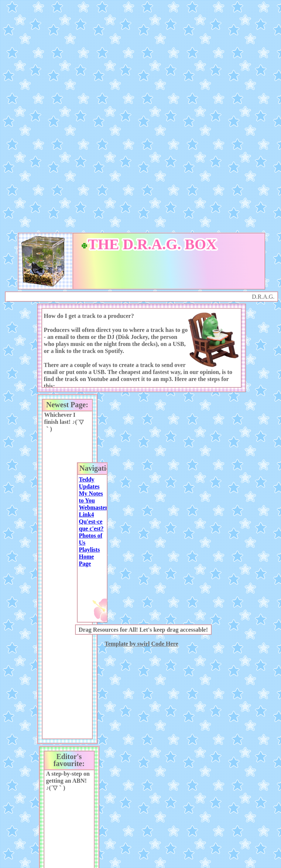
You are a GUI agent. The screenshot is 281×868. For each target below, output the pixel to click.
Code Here (165, 644)
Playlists (89, 550)
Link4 (86, 514)
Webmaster (93, 507)
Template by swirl (127, 644)
